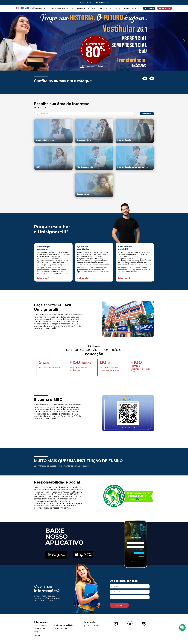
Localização (103, 2)
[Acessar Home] (26, 11)
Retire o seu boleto (133, 8)
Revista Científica (100, 8)
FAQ (111, 8)
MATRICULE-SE (165, 8)
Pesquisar (147, 114)
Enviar (119, 605)
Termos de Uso (61, 629)
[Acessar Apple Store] (83, 555)
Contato (118, 8)
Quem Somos (55, 8)
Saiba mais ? (43, 278)
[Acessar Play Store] (56, 555)
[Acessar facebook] (117, 623)
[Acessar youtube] (143, 623)
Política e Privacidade (64, 625)
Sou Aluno (149, 8)
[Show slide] (82, 68)
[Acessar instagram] (130, 623)
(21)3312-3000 (86, 2)
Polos (65, 8)
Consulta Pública (77, 8)
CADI (88, 8)
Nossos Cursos (42, 8)
